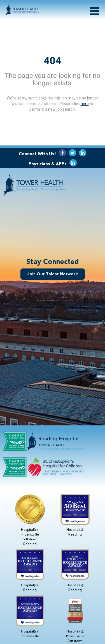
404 (53, 61)
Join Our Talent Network (53, 274)
